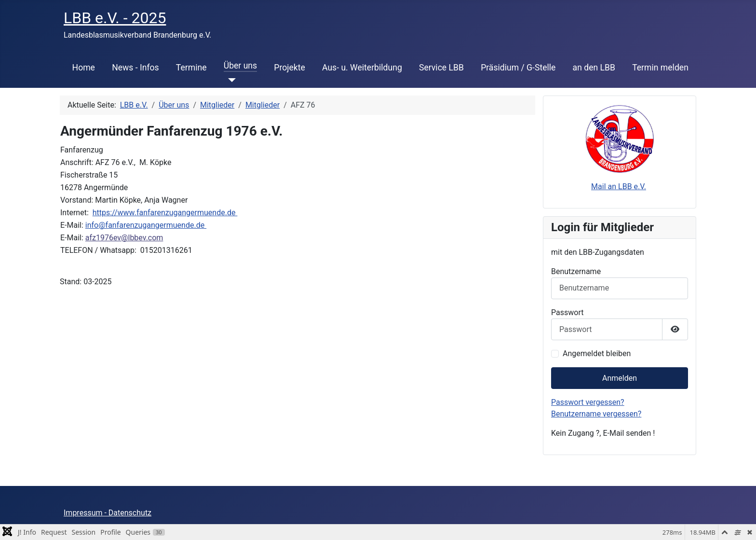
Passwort (567, 312)
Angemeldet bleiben (597, 353)
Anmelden (620, 378)
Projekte (289, 68)
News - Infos (135, 68)
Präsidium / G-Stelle (518, 68)
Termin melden (660, 68)
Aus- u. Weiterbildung (362, 68)
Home (84, 68)
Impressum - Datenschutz (108, 513)
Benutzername (576, 271)
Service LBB (441, 68)
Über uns (240, 66)
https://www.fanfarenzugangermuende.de (165, 213)
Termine (191, 68)
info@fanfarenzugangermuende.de (146, 225)
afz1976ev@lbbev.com (124, 238)
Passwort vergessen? (588, 402)
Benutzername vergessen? (596, 414)
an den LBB (594, 68)
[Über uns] (230, 80)
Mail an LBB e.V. (619, 187)
